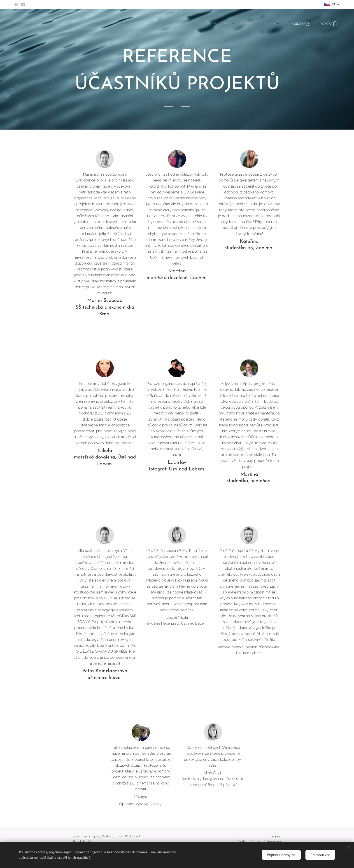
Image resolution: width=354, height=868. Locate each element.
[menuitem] (253, 24)
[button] (300, 24)
